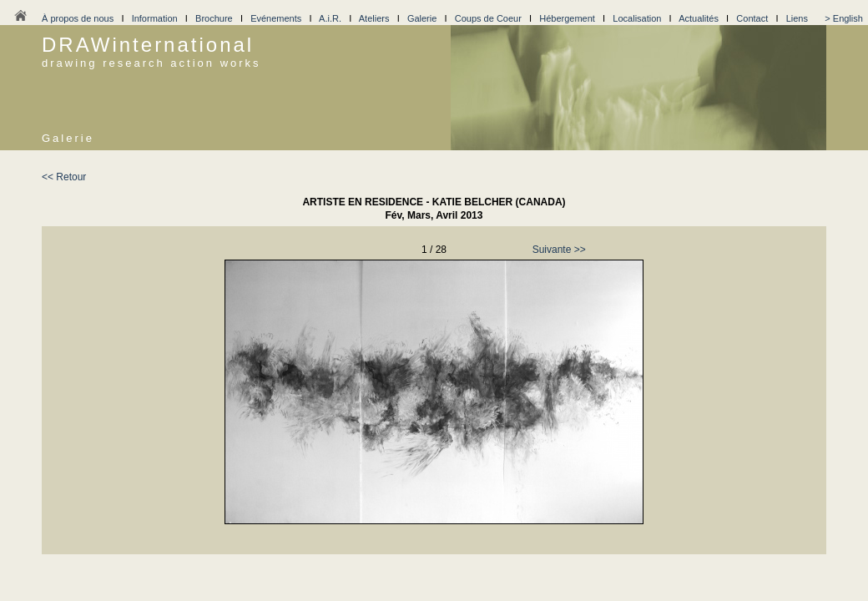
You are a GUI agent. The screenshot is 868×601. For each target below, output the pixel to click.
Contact (752, 18)
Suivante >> (559, 250)
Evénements (276, 18)
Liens (797, 18)
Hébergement (567, 18)
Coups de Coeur (488, 18)
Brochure (214, 18)
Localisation (637, 18)
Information (155, 18)
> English (844, 18)
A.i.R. (330, 18)
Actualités (699, 18)
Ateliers (374, 18)
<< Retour (64, 177)
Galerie (422, 18)
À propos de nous (78, 18)
